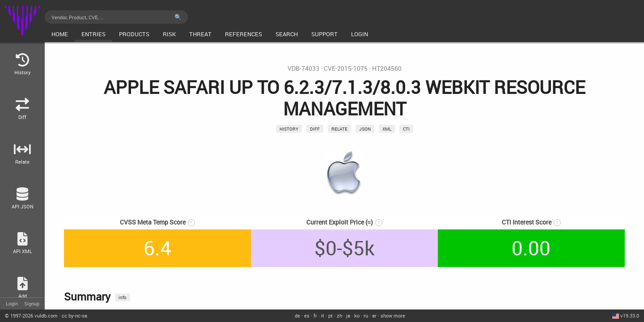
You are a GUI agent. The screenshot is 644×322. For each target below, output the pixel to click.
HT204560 (387, 68)
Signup (32, 303)
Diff (315, 129)
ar (374, 316)
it (323, 316)
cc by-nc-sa (74, 316)
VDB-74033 (303, 68)
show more (393, 316)
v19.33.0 (630, 316)
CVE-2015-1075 (346, 68)
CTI (406, 129)
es (307, 316)
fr (315, 316)
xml (387, 129)
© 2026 (31, 316)
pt (330, 316)
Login (12, 303)
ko (357, 316)
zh (339, 316)
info (123, 297)
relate (339, 129)
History (289, 129)
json (365, 129)
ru (366, 316)
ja (348, 316)
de (297, 316)
